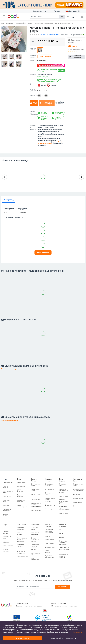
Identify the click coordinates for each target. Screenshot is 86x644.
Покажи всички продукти (10, 369)
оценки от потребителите (49, 35)
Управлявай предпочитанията (64, 638)
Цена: (32, 41)
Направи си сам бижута (78, 485)
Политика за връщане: (33, 127)
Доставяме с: (33, 85)
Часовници (76, 495)
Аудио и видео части (35, 554)
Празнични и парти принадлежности (64, 508)
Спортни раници (36, 510)
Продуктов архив (6, 501)
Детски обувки (49, 489)
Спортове (6, 528)
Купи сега (33, 103)
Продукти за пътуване (21, 546)
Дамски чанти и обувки (36, 485)
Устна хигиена (49, 543)
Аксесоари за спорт (7, 537)
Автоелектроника (22, 557)
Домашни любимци (62, 526)
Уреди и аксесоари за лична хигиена (49, 538)
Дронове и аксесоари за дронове (35, 540)
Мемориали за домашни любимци (63, 556)
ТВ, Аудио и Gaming (34, 529)
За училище (48, 509)
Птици (61, 534)
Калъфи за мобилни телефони (64, 23)
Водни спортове (8, 546)
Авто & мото (21, 525)
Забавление (6, 542)
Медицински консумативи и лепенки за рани (50, 557)
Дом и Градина (62, 480)
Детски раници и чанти (50, 494)
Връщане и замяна (6, 515)
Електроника (10, 23)
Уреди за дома (63, 513)
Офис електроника (35, 559)
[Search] (44, 17)
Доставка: (33, 75)
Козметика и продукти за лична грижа (49, 531)
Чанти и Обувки (34, 480)
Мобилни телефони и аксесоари (44, 23)
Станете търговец (5, 487)
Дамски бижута (78, 498)
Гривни (75, 506)
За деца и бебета (48, 480)
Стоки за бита (63, 496)
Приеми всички (22, 638)
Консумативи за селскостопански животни (64, 549)
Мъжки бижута (77, 502)
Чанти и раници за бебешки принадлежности (36, 505)
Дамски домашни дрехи (22, 506)
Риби (60, 530)
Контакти (6, 506)
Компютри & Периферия (35, 534)
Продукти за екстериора (21, 529)
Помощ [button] (58, 11)
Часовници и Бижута (77, 480)
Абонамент (63, 587)
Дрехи (19, 479)
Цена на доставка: (33, 90)
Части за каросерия (20, 534)
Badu (2, 23)
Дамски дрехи (21, 482)
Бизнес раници (35, 500)
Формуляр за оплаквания (7, 510)
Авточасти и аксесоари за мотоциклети (21, 551)
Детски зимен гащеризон (21, 501)
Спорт (5, 525)
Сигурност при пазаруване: (33, 113)
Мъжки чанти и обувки (35, 490)
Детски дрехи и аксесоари (49, 485)
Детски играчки (50, 505)
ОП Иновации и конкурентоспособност (64, 606)
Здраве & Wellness (48, 551)
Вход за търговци (40, 11)
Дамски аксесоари (20, 491)
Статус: (32, 61)
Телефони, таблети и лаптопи (24, 23)
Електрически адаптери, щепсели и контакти (35, 547)
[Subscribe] (36, 587)
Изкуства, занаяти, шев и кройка (63, 501)
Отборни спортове (6, 550)
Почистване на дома (63, 485)
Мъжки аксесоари (20, 496)
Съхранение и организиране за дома (63, 491)
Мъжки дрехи (21, 486)
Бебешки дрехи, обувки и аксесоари (50, 500)
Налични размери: (33, 56)
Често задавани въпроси (8, 492)
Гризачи (61, 537)
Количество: (33, 96)
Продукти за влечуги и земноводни (63, 543)
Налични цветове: (33, 49)
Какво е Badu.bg (8, 482)
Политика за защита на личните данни (29, 606)
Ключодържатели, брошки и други (79, 490)
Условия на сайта (22, 603)
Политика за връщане (58, 603)
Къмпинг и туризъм (6, 532)
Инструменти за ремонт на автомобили (22, 540)
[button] (4, 16)
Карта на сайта (8, 497)
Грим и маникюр (50, 547)
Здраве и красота (48, 526)
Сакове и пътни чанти (36, 495)
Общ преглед (9, 200)
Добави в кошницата (46, 103)
